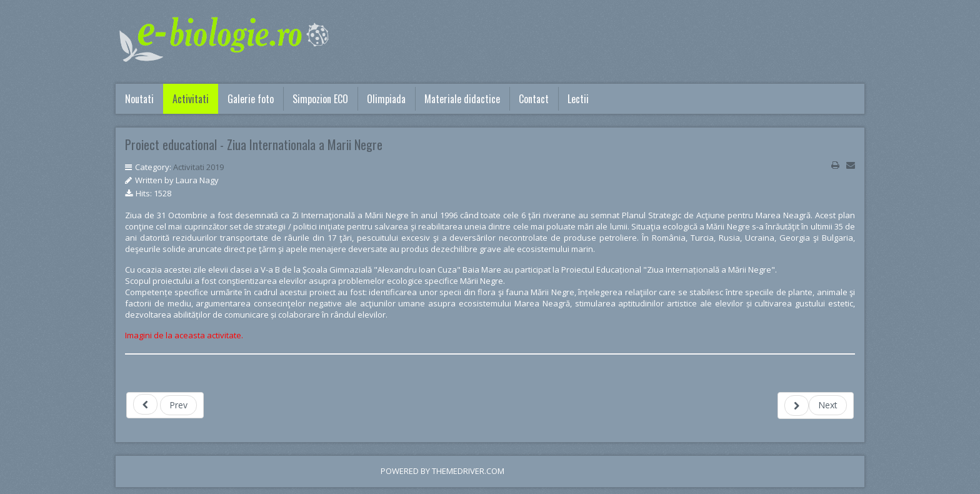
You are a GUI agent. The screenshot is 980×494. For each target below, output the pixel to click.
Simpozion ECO (320, 99)
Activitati (191, 99)
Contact (534, 99)
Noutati (139, 99)
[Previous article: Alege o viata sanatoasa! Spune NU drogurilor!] (165, 405)
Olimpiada (386, 99)
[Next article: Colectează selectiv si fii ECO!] (816, 406)
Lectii (578, 99)
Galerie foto (251, 99)
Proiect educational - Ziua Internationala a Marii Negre (254, 144)
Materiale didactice (462, 99)
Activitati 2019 (198, 167)
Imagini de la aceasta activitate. (184, 335)
